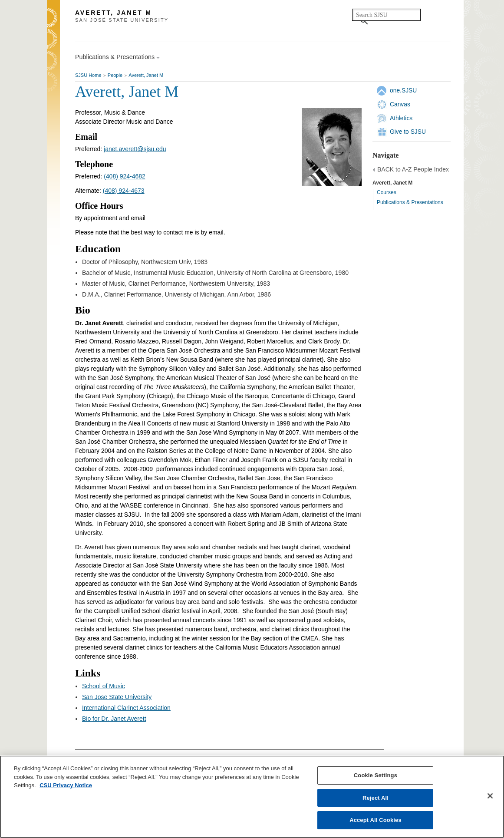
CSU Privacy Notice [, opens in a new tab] (66, 785)
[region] (252, 797)
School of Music (104, 686)
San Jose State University (117, 697)
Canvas (400, 104)
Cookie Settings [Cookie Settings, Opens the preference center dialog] (376, 775)
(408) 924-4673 (124, 191)
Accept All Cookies (376, 820)
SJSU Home (88, 75)
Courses (387, 192)
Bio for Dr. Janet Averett (114, 719)
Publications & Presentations (410, 202)
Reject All (376, 798)
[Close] (490, 796)
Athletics (401, 118)
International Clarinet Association (126, 708)
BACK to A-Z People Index (413, 169)
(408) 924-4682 (125, 176)
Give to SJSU (408, 132)
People (115, 75)
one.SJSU (403, 90)
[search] (386, 15)
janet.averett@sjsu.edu (135, 149)
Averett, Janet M (146, 75)
